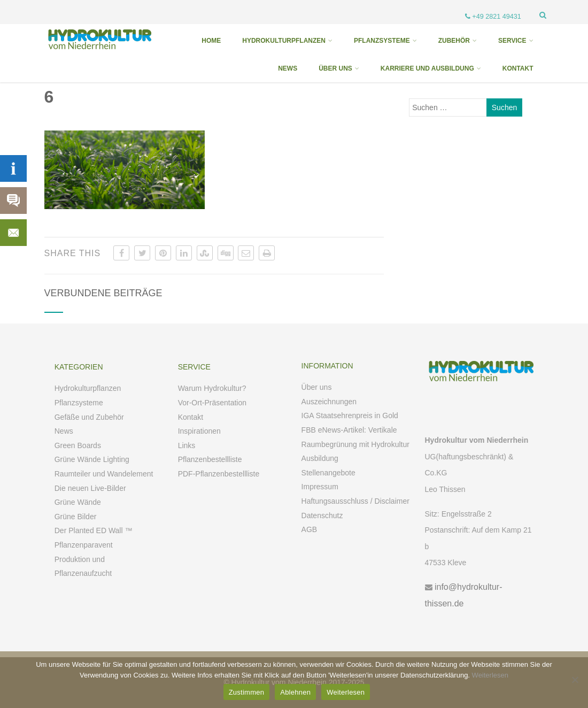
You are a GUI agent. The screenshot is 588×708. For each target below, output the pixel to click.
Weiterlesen (490, 675)
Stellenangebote (328, 473)
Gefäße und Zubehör (89, 417)
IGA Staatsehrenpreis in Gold (350, 415)
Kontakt (191, 417)
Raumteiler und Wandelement (104, 474)
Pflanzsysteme (79, 403)
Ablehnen (295, 692)
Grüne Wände (78, 502)
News (64, 431)
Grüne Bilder (76, 517)
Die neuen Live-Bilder (90, 488)
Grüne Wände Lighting (92, 459)
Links (187, 445)
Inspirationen (199, 431)
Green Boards (78, 445)
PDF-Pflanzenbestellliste (219, 474)
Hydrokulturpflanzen (88, 388)
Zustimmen (247, 692)
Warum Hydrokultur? (212, 388)
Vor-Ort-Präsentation (212, 403)
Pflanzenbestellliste (210, 459)
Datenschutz (322, 515)
